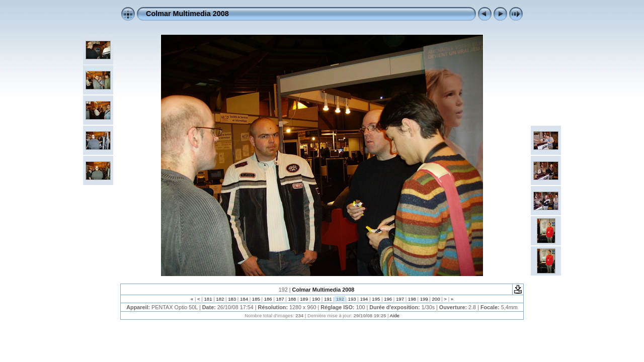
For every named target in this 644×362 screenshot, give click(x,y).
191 (328, 299)
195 (376, 299)
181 (208, 299)
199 (424, 299)
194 (364, 299)
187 (280, 299)
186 (268, 299)
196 (388, 299)
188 (292, 299)
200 (436, 299)
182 (220, 299)
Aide (395, 315)
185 (256, 299)
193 (352, 299)
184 (244, 299)
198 (412, 299)
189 (304, 299)
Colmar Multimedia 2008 (187, 14)
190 (316, 299)
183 (232, 299)
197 (400, 299)
